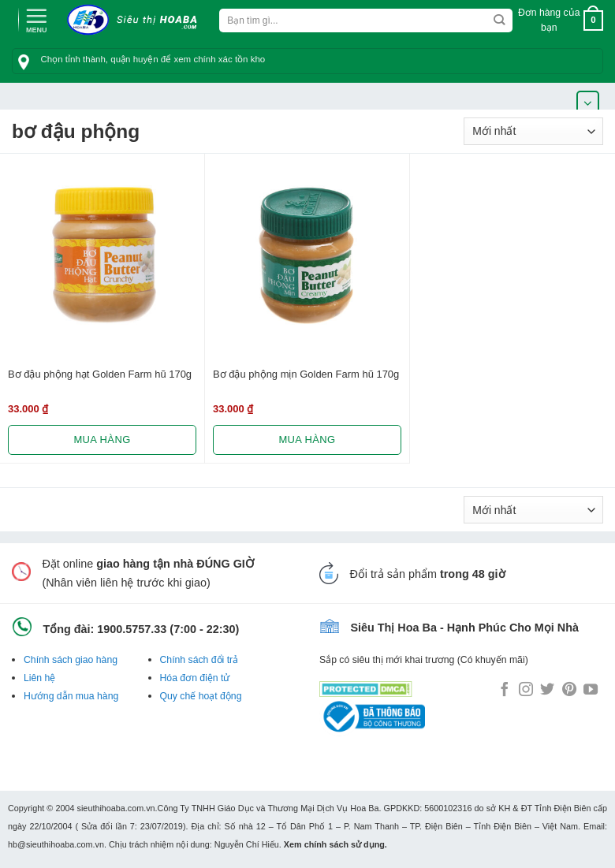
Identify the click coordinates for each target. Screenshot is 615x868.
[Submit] (499, 20)
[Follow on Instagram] (526, 691)
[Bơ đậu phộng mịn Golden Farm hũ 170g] (307, 256)
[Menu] (36, 19)
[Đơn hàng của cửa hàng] (533, 131)
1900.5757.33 (132, 629)
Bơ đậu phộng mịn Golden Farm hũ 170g (306, 374)
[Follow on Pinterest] (569, 691)
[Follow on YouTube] (591, 691)
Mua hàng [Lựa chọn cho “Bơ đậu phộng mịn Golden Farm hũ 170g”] (307, 440)
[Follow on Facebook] (505, 691)
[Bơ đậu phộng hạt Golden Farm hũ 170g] (102, 256)
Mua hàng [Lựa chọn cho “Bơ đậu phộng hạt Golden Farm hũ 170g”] (102, 440)
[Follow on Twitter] (547, 691)
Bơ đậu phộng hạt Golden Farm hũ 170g (100, 374)
